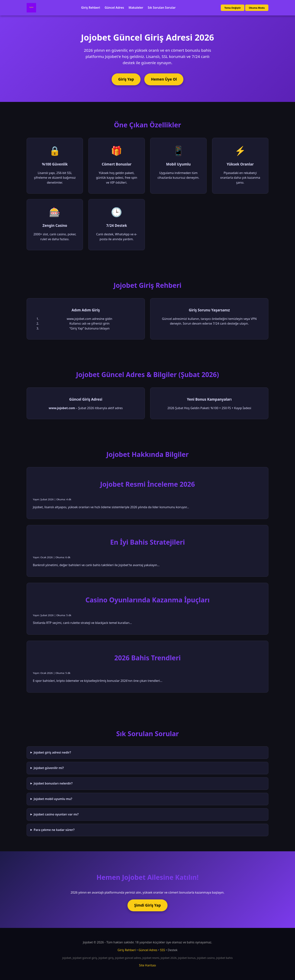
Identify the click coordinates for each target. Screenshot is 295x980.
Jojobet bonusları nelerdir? (53, 783)
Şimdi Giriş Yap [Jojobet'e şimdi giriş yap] (147, 905)
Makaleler (136, 8)
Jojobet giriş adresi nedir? (52, 752)
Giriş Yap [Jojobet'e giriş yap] (126, 79)
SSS (162, 950)
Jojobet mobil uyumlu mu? (53, 799)
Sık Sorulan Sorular (162, 8)
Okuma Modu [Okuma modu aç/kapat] (257, 8)
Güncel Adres (114, 8)
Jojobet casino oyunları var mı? (56, 814)
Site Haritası (147, 965)
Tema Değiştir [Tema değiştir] (233, 8)
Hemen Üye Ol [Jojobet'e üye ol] (164, 79)
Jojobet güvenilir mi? (49, 768)
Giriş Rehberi (91, 8)
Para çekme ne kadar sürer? (54, 830)
